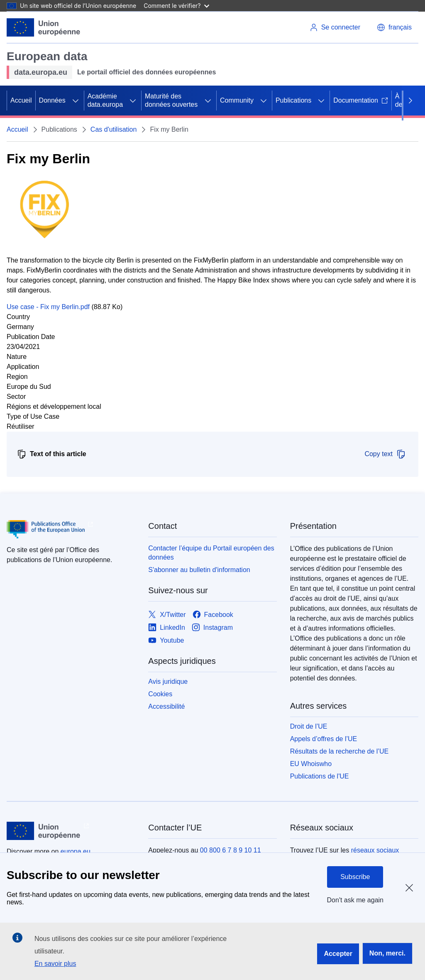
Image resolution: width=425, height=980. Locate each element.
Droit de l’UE (309, 726)
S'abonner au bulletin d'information (199, 570)
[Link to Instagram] (212, 628)
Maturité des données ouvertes (171, 100)
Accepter (338, 954)
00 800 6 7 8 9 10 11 (231, 850)
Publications (293, 100)
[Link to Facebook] (213, 615)
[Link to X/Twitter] (167, 615)
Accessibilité (166, 706)
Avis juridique (168, 682)
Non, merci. (387, 953)
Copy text (385, 454)
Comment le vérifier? (176, 6)
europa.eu (76, 851)
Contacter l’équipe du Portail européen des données (211, 553)
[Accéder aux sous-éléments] (76, 101)
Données (52, 100)
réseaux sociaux (375, 850)
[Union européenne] (44, 27)
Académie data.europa (105, 100)
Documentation (361, 100)
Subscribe (355, 877)
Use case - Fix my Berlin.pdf (48, 307)
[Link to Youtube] (166, 640)
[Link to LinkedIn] (167, 628)
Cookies (160, 694)
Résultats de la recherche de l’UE (339, 751)
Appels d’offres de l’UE (324, 739)
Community (237, 100)
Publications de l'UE (320, 776)
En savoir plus (55, 964)
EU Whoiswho (311, 764)
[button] (394, 27)
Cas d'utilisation (114, 129)
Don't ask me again (355, 900)
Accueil (21, 100)
